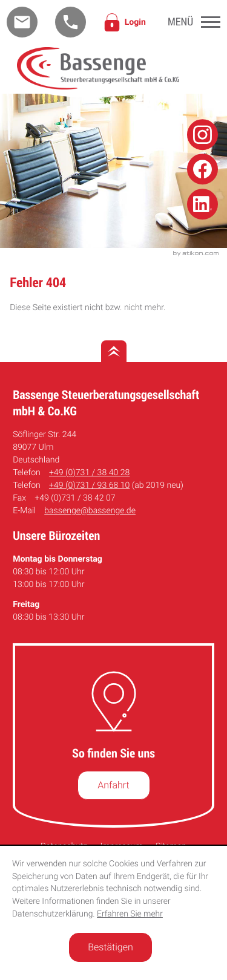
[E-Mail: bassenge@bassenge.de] (22, 22)
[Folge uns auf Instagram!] (202, 135)
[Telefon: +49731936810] (89, 486)
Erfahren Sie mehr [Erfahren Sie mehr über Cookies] (130, 914)
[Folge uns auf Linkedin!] (202, 204)
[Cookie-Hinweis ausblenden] (110, 947)
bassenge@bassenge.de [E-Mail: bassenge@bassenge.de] (90, 511)
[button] (71, 22)
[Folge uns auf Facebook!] (202, 170)
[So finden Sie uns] (114, 785)
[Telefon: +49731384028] (89, 473)
